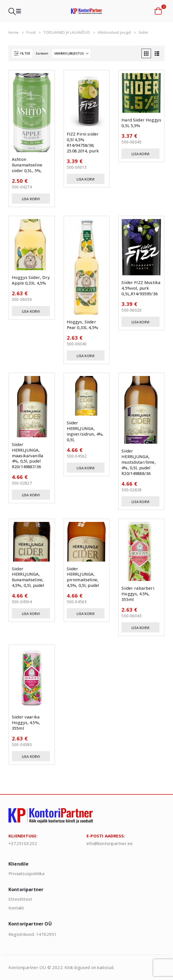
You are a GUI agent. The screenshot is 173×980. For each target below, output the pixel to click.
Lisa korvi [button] (31, 199)
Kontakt (16, 908)
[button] (12, 11)
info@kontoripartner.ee (110, 843)
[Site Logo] (86, 11)
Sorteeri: (42, 53)
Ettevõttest (20, 899)
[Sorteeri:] (71, 53)
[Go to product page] (32, 113)
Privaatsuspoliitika (26, 873)
